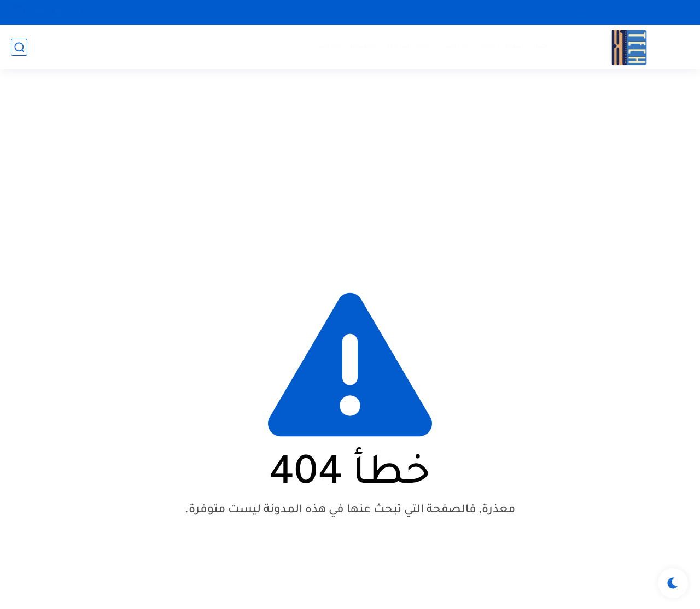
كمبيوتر (363, 47)
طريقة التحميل (454, 12)
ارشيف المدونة (515, 12)
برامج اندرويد (411, 47)
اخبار (541, 47)
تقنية (514, 47)
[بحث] (19, 47)
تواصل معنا (397, 12)
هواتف (329, 47)
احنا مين (351, 12)
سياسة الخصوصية (654, 12)
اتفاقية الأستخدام (582, 12)
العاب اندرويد (470, 47)
